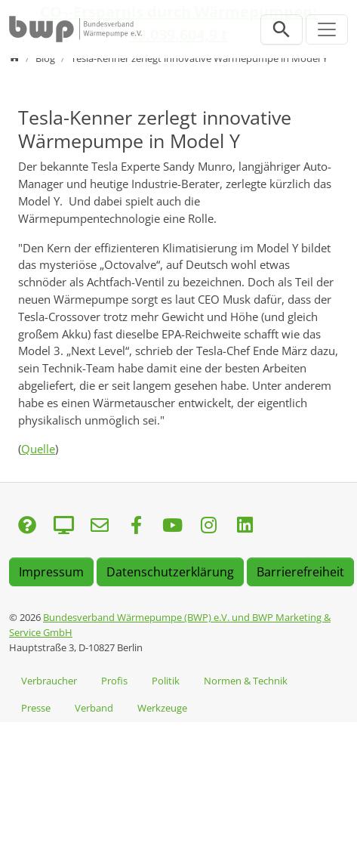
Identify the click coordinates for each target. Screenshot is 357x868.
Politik (166, 681)
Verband (94, 708)
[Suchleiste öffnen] (282, 29)
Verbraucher (49, 681)
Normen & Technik (246, 681)
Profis (114, 681)
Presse (36, 708)
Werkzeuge (162, 708)
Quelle (38, 449)
